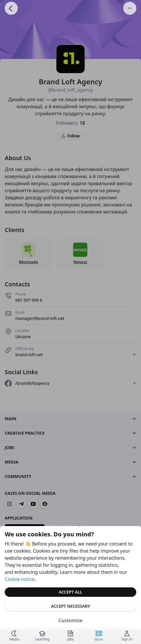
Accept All (70, 592)
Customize (70, 620)
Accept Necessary (71, 606)
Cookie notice (20, 579)
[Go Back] (11, 8)
